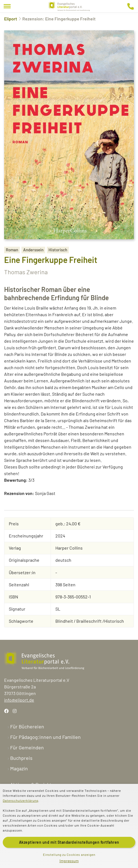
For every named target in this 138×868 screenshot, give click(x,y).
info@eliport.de (19, 700)
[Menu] (7, 6)
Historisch (58, 250)
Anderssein (33, 250)
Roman (12, 250)
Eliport (11, 19)
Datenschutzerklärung (21, 800)
